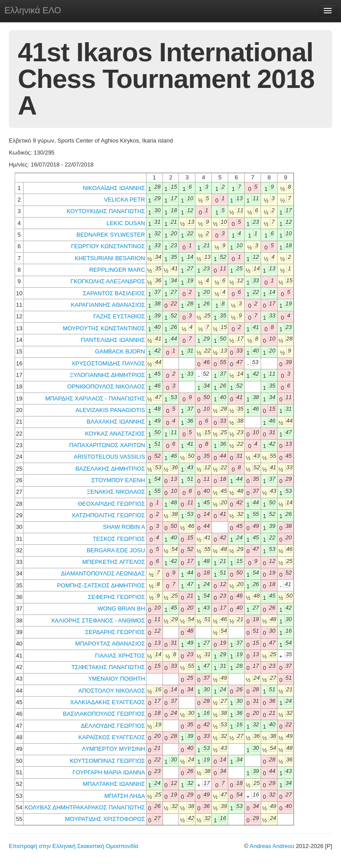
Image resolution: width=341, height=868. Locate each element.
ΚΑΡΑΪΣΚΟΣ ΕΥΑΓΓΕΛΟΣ (112, 737)
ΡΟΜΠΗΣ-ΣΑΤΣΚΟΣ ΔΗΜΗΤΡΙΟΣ (101, 585)
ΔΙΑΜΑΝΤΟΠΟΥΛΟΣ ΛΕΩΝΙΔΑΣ (103, 573)
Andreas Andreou (272, 846)
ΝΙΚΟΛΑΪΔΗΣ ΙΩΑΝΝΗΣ (114, 188)
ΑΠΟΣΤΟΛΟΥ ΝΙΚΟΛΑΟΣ (111, 691)
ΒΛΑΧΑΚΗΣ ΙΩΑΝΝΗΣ (116, 422)
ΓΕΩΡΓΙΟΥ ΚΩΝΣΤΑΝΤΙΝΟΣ (108, 246)
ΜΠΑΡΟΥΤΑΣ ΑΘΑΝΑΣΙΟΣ (110, 644)
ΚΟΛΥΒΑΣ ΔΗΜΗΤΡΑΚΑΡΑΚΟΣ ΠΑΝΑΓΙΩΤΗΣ (85, 807)
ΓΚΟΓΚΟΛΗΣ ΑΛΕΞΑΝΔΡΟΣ (108, 281)
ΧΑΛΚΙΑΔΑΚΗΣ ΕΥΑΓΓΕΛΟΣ (108, 702)
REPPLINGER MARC (117, 270)
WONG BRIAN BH (121, 608)
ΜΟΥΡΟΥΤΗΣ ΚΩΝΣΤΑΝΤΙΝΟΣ (104, 328)
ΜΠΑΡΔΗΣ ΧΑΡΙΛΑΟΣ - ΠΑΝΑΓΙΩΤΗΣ (95, 398)
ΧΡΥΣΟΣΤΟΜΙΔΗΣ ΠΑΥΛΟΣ (108, 363)
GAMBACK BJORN (120, 351)
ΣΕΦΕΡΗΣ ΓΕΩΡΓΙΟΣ (117, 597)
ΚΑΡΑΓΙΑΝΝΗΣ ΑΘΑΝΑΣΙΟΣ (108, 305)
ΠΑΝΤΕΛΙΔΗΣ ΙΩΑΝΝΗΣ (113, 340)
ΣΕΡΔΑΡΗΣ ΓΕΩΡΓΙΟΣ (115, 632)
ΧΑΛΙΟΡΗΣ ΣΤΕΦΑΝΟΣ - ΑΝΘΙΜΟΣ (98, 620)
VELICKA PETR (124, 200)
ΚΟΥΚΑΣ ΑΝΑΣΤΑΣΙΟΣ (115, 434)
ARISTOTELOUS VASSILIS (109, 457)
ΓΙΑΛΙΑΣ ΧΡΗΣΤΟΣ (120, 656)
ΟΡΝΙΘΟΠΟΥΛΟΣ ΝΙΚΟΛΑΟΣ (106, 386)
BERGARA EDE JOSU (116, 550)
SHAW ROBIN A (124, 527)
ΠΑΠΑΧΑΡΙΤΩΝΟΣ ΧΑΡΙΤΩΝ (107, 445)
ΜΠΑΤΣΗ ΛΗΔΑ (125, 796)
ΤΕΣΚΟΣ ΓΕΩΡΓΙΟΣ (119, 539)
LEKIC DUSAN (126, 223)
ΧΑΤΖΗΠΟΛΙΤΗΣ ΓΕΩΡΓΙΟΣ (108, 515)
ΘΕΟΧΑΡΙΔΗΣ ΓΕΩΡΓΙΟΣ (111, 504)
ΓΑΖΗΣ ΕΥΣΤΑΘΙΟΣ (119, 316)
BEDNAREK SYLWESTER (111, 235)
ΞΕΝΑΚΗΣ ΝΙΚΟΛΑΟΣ (116, 492)
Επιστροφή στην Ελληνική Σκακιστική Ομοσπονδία (73, 846)
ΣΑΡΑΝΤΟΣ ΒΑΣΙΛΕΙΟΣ (114, 293)
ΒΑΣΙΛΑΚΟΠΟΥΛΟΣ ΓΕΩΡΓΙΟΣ (104, 714)
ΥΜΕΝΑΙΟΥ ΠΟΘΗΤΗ (117, 679)
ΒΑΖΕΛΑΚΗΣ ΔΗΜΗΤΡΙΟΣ (110, 469)
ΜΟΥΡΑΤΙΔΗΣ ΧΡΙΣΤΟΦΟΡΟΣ (105, 819)
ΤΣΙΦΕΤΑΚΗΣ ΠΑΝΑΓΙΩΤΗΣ (108, 667)
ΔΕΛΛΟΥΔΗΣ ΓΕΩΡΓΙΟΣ (113, 726)
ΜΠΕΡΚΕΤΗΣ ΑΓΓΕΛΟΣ (113, 562)
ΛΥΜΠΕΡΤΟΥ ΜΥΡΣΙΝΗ (114, 749)
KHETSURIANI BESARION (110, 258)
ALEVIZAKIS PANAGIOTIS (110, 410)
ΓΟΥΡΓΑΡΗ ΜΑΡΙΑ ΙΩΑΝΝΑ (109, 772)
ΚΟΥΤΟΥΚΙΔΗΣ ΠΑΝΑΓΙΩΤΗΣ (106, 211)
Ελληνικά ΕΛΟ (33, 10)
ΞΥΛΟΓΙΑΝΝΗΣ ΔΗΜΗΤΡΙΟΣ (107, 375)
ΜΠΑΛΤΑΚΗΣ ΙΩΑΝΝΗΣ (114, 784)
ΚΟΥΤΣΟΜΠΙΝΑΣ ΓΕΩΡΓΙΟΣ (107, 761)
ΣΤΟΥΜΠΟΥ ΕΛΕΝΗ (118, 480)
